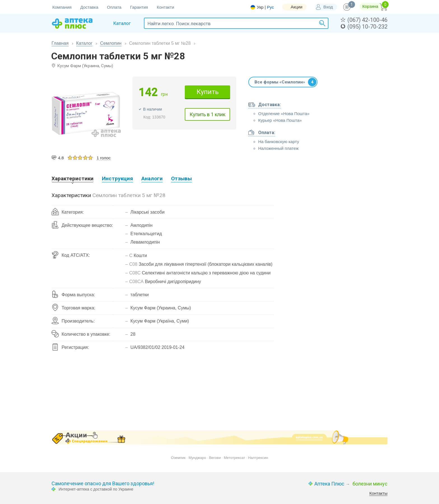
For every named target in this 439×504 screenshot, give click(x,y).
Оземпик (178, 458)
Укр (260, 7)
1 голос (104, 158)
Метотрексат (234, 458)
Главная (60, 43)
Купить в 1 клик (207, 114)
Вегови (215, 458)
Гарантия (139, 7)
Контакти (165, 7)
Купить (208, 92)
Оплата (114, 7)
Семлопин (111, 43)
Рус (270, 7)
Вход (328, 7)
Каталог (84, 43)
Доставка (89, 7)
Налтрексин (258, 458)
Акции (296, 7)
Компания (62, 7)
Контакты (378, 493)
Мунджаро (197, 458)
